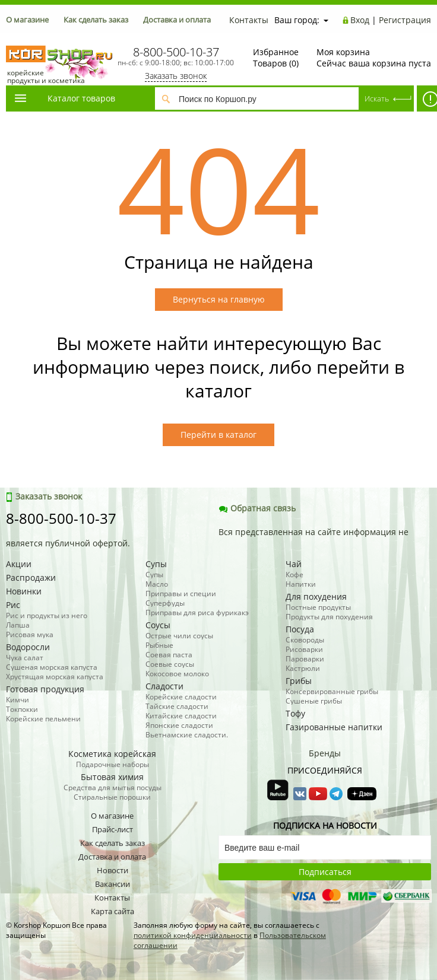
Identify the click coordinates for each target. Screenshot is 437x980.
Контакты (249, 20)
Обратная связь (257, 508)
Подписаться (325, 872)
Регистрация (405, 20)
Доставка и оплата (177, 20)
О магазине (27, 20)
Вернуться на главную (219, 299)
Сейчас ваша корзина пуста (374, 58)
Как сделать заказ (96, 20)
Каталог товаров (64, 98)
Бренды (325, 753)
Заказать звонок (176, 76)
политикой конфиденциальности (193, 935)
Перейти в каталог (218, 435)
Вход (360, 20)
